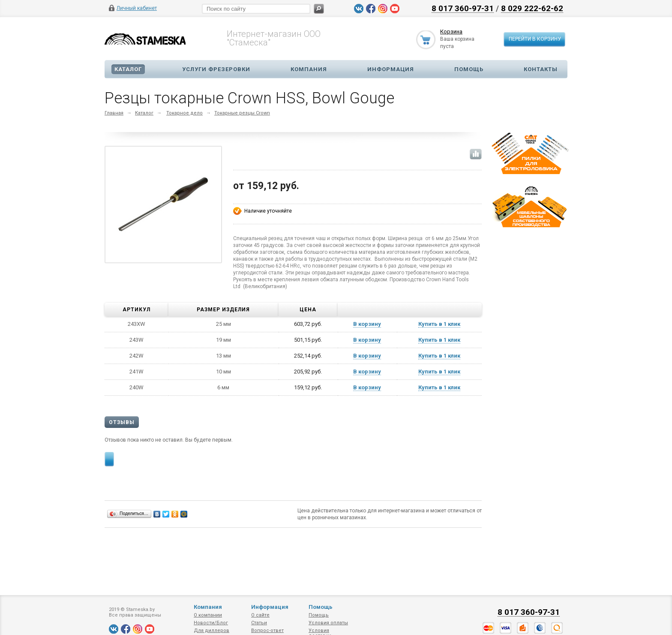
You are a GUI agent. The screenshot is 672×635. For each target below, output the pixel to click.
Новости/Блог (211, 623)
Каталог (128, 69)
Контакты (541, 69)
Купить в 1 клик (439, 324)
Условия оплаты (328, 623)
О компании (208, 615)
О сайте (260, 615)
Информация (391, 69)
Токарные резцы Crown (242, 113)
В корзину (367, 324)
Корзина (451, 32)
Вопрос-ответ (267, 630)
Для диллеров (211, 630)
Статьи (259, 623)
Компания (309, 69)
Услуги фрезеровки (216, 69)
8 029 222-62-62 (532, 8)
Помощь (469, 69)
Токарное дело (184, 113)
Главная (114, 113)
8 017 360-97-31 (463, 8)
